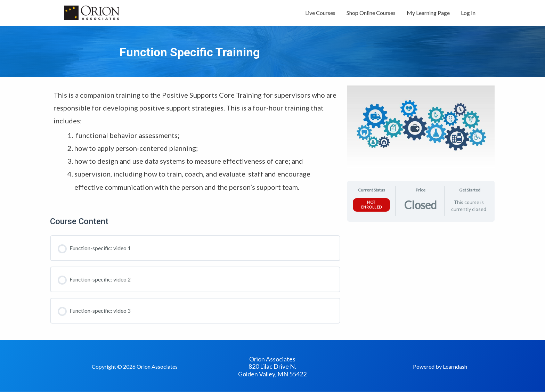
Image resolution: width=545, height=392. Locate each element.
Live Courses (320, 13)
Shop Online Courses (371, 13)
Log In (468, 13)
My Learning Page (428, 13)
